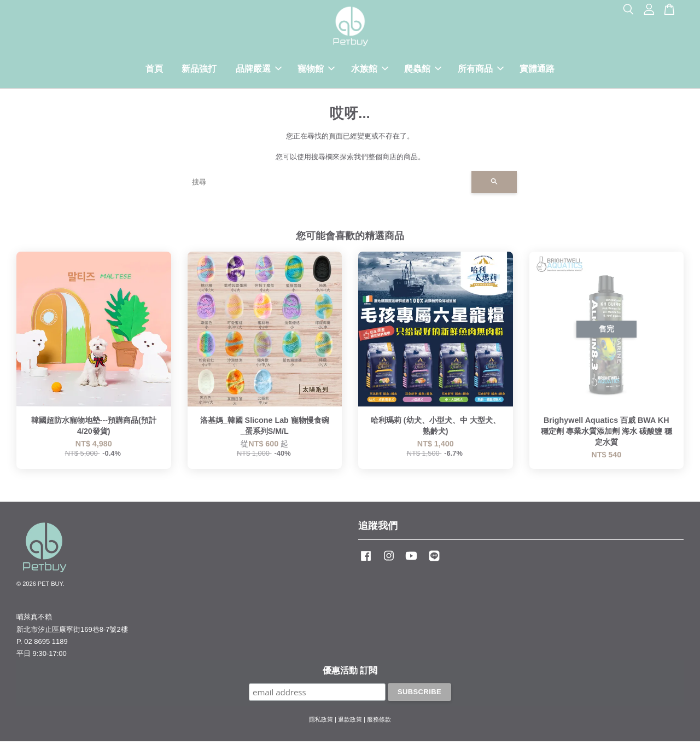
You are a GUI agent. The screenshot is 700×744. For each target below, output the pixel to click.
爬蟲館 (423, 70)
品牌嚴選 (259, 70)
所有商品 (481, 70)
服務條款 (379, 723)
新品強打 (199, 70)
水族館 (370, 70)
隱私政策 (321, 723)
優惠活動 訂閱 (350, 674)
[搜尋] (327, 185)
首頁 (154, 70)
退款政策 (350, 723)
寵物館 (316, 70)
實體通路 (537, 70)
